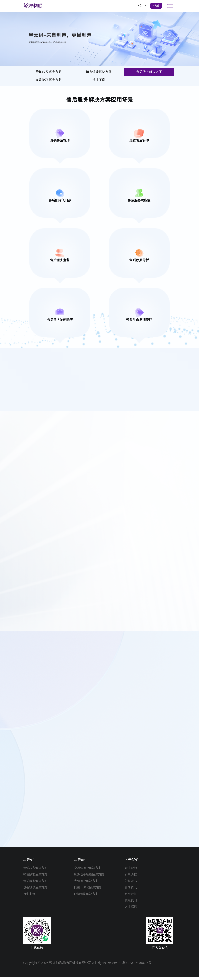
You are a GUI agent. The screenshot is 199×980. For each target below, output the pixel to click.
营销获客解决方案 (49, 72)
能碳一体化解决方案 (89, 891)
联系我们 (131, 904)
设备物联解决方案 (49, 80)
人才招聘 (131, 910)
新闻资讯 (131, 891)
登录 (156, 6)
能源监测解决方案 (87, 897)
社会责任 (131, 897)
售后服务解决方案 (149, 72)
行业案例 (99, 80)
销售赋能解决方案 (99, 72)
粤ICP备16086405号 (137, 966)
